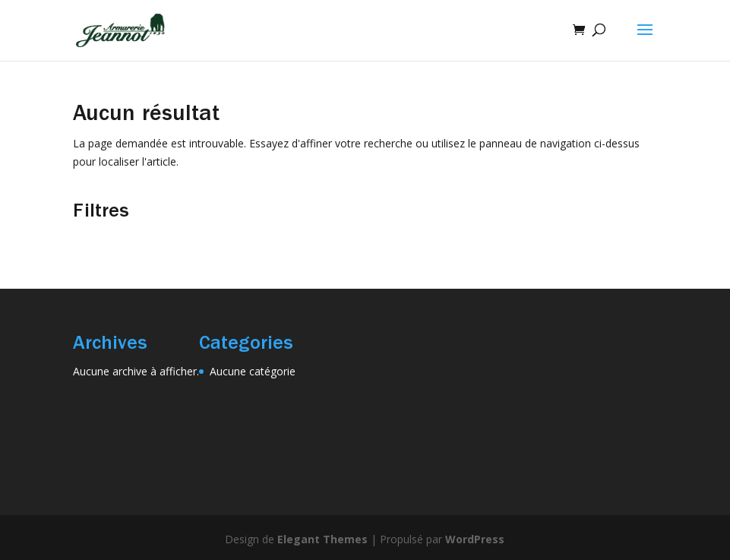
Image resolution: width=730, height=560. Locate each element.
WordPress (475, 539)
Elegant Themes (322, 539)
